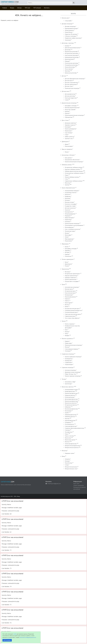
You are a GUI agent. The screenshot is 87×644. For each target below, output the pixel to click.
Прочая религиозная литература (73, 345)
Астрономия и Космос (71, 193)
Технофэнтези (69, 432)
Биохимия (68, 198)
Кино (66, 330)
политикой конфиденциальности (28, 637)
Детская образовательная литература (75, 79)
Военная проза (69, 289)
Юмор (63, 456)
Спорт (67, 135)
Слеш (66, 179)
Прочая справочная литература (73, 357)
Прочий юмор (69, 463)
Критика (67, 111)
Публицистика (69, 117)
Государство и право (70, 206)
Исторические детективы (71, 53)
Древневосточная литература (73, 372)
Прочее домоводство (70, 129)
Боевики (67, 46)
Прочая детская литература (72, 88)
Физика (67, 233)
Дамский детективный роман (73, 48)
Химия (67, 237)
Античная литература (70, 370)
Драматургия (65, 142)
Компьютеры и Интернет (68, 155)
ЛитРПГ (67, 413)
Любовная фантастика (71, 415)
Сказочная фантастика (71, 426)
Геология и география (71, 204)
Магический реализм (70, 297)
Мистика (67, 419)
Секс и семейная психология (72, 229)
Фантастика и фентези (68, 387)
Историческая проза (70, 291)
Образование (65, 244)
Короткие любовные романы (72, 169)
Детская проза (69, 81)
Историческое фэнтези (71, 405)
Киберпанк (68, 407)
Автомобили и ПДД (70, 382)
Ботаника (67, 200)
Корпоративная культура (71, 28)
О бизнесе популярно (71, 36)
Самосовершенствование (72, 349)
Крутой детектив (69, 59)
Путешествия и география (72, 281)
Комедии (67, 461)
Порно (67, 175)
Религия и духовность (67, 339)
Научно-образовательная (68, 188)
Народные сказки (69, 453)
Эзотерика (68, 351)
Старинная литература (67, 367)
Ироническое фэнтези (71, 403)
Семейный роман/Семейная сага (73, 310)
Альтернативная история (71, 390)
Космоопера (68, 411)
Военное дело (65, 18)
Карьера (67, 254)
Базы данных (68, 158)
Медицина (68, 216)
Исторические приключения (72, 274)
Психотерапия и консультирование (74, 225)
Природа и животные (70, 278)
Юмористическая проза (71, 467)
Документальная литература (69, 103)
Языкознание (68, 241)
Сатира (67, 465)
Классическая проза (70, 293)
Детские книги (66, 91)
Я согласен (8, 640)
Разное (67, 152)
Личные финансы (69, 30)
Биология (67, 194)
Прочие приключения (71, 279)
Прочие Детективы (70, 67)
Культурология (69, 212)
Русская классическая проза (72, 308)
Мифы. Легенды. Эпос (71, 374)
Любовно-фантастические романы (74, 171)
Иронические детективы (71, 52)
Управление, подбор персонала (73, 38)
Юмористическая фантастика (72, 446)
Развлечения (68, 131)
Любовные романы (67, 165)
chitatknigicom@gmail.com (54, 484)
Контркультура (69, 295)
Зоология (67, 210)
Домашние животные (70, 123)
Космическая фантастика (71, 409)
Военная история (69, 202)
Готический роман (70, 397)
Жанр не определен (67, 149)
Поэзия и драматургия (68, 259)
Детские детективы (70, 96)
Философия (68, 235)
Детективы (68, 50)
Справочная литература (68, 354)
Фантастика (68, 438)
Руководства (68, 361)
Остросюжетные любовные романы (74, 173)
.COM (10, 2)
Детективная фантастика (71, 399)
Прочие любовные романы (72, 177)
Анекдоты (67, 459)
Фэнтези (67, 442)
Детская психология (70, 208)
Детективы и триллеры (68, 43)
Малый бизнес (69, 32)
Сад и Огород (68, 133)
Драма (67, 144)
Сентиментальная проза (71, 312)
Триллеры (67, 71)
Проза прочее (69, 303)
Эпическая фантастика (71, 444)
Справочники (68, 362)
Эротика (67, 185)
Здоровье (67, 250)
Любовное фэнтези (70, 417)
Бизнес (67, 247)
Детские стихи (69, 86)
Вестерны (67, 272)
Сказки (67, 100)
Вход (19, 496)
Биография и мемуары (71, 249)
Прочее (64, 321)
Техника (64, 379)
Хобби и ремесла (69, 137)
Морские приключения (71, 276)
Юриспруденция (69, 239)
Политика (67, 222)
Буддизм (67, 341)
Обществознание (69, 218)
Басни (66, 262)
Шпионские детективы (71, 73)
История (67, 252)
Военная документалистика (72, 108)
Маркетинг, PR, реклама (71, 34)
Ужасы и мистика (69, 436)
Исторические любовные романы (74, 167)
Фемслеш (67, 183)
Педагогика (68, 220)
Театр (66, 334)
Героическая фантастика (71, 393)
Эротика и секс (69, 139)
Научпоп (67, 113)
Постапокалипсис (69, 424)
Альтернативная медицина (72, 191)
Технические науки (70, 231)
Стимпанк (67, 430)
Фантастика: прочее (70, 440)
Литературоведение (70, 214)
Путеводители (69, 359)
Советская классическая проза (73, 314)
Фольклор (64, 451)
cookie (15, 634)
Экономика (68, 40)
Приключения (65, 269)
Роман (67, 306)
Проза (63, 284)
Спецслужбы (68, 21)
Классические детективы (71, 55)
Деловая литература (67, 24)
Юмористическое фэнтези (72, 448)
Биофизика (68, 196)
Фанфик (67, 336)
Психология (68, 256)
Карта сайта (76, 484)
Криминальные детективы (72, 57)
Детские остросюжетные (71, 83)
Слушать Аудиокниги (79, 485)
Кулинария (68, 127)
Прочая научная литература (72, 223)
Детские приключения (71, 84)
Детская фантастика (70, 94)
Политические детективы (72, 63)
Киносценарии (69, 146)
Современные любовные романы (74, 181)
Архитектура (68, 384)
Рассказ (67, 305)
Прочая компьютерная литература (74, 162)
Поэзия (67, 266)
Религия (67, 347)
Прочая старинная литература (73, 376)
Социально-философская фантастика (74, 428)
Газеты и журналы (70, 324)
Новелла (67, 299)
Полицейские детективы (71, 65)
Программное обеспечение (72, 160)
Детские (64, 76)
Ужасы (67, 434)
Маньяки (67, 61)
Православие (68, 343)
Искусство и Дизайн (70, 110)
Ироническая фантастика (71, 401)
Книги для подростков (71, 98)
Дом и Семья (65, 120)
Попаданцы (68, 422)
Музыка (67, 332)
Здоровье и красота (70, 125)
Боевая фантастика (70, 391)
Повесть (67, 301)
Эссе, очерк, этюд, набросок (72, 318)
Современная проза (70, 316)
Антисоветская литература (72, 287)
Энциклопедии (69, 364)
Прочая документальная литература (74, 115)
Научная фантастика (70, 420)
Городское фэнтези (70, 395)
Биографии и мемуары (71, 106)
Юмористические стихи (71, 469)
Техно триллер (69, 69)
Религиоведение (69, 227)
